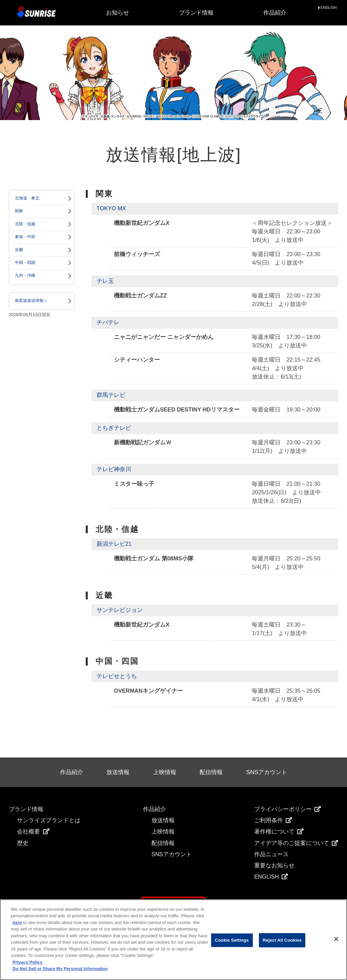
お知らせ (118, 13)
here (17, 923)
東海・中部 (25, 237)
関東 (19, 211)
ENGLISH (329, 8)
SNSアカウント (267, 772)
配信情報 (211, 772)
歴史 (23, 843)
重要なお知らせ (274, 866)
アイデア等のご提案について (296, 843)
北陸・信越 (25, 224)
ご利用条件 (273, 820)
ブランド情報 (196, 13)
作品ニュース (271, 854)
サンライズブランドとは (49, 820)
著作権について (279, 832)
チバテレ (108, 322)
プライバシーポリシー (288, 809)
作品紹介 (275, 13)
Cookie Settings (232, 940)
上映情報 (165, 772)
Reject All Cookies (282, 940)
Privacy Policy (27, 962)
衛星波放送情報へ (31, 301)
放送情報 (118, 772)
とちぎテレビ (114, 428)
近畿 (19, 250)
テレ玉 (105, 281)
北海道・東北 (27, 198)
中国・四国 (25, 263)
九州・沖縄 (25, 275)
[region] (173, 940)
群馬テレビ (111, 395)
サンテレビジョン (120, 610)
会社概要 (33, 832)
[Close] (336, 939)
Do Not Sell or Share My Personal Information (60, 969)
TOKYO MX (111, 208)
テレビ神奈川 (114, 469)
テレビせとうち (117, 676)
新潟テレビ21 (114, 544)
